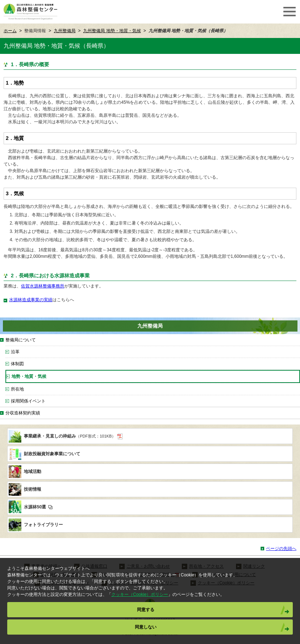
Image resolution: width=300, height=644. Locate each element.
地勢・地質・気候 (29, 376)
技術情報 (33, 489)
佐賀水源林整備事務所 (43, 286)
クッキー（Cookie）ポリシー (140, 594)
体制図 (17, 364)
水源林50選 (38, 507)
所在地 (17, 389)
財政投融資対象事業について (52, 454)
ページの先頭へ (281, 549)
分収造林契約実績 (23, 413)
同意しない (146, 627)
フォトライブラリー (43, 525)
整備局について (21, 340)
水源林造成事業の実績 (31, 300)
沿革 (15, 352)
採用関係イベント (28, 401)
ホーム (10, 31)
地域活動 (33, 472)
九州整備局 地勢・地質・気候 (112, 31)
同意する (146, 610)
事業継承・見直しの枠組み (73, 436)
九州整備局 (65, 31)
